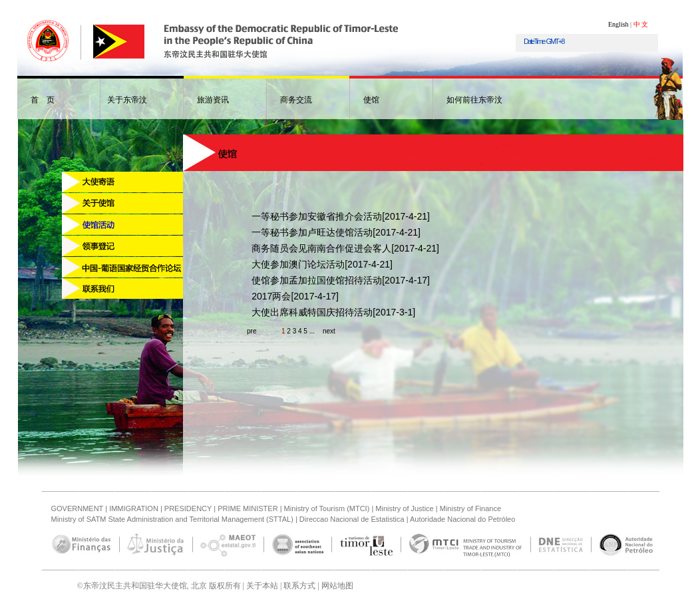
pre (252, 331)
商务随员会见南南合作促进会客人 (321, 248)
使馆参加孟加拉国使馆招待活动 (317, 280)
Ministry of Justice (404, 508)
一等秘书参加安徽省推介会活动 (317, 216)
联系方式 (298, 586)
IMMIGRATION (134, 508)
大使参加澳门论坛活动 (298, 264)
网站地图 (336, 586)
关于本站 (261, 586)
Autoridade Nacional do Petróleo (462, 519)
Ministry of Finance (470, 508)
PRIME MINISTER (248, 508)
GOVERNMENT (78, 508)
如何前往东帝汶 (474, 100)
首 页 (43, 100)
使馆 (371, 100)
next (329, 331)
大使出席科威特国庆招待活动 (312, 312)
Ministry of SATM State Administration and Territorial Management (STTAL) (172, 519)
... (312, 331)
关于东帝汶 (127, 100)
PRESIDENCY (188, 508)
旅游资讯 (213, 100)
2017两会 (271, 296)
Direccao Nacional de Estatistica (352, 519)
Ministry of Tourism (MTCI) (327, 508)
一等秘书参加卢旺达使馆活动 (312, 232)
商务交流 (296, 100)
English (618, 24)
